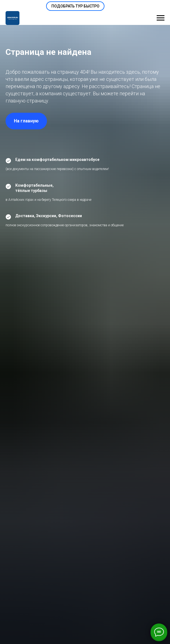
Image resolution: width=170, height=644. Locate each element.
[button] (75, 6)
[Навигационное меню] (161, 18)
